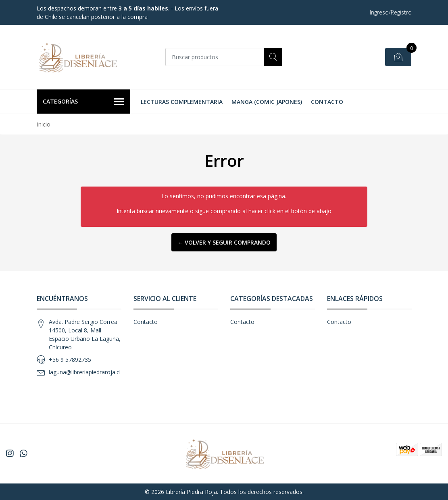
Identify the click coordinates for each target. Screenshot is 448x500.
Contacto (327, 102)
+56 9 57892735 (70, 360)
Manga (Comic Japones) (267, 102)
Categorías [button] (84, 102)
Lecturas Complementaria (182, 102)
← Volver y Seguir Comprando (224, 242)
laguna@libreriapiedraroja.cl (85, 372)
